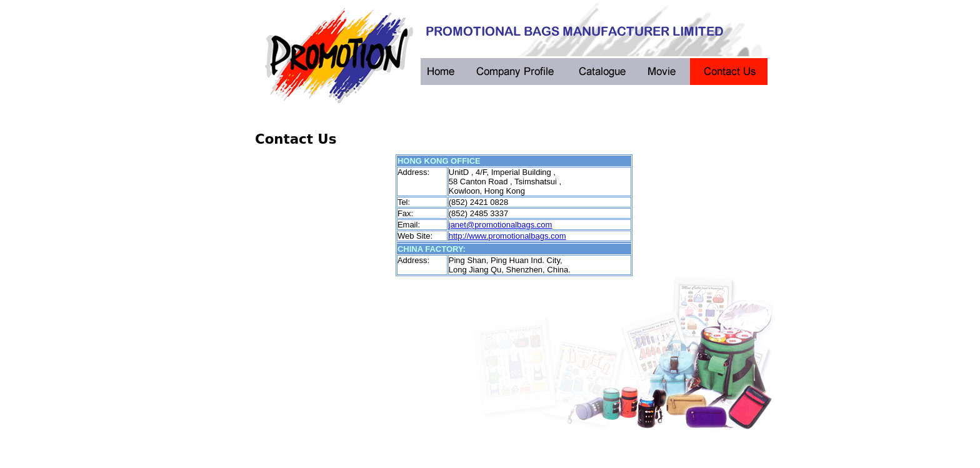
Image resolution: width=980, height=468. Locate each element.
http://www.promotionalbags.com (507, 236)
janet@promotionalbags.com (501, 225)
